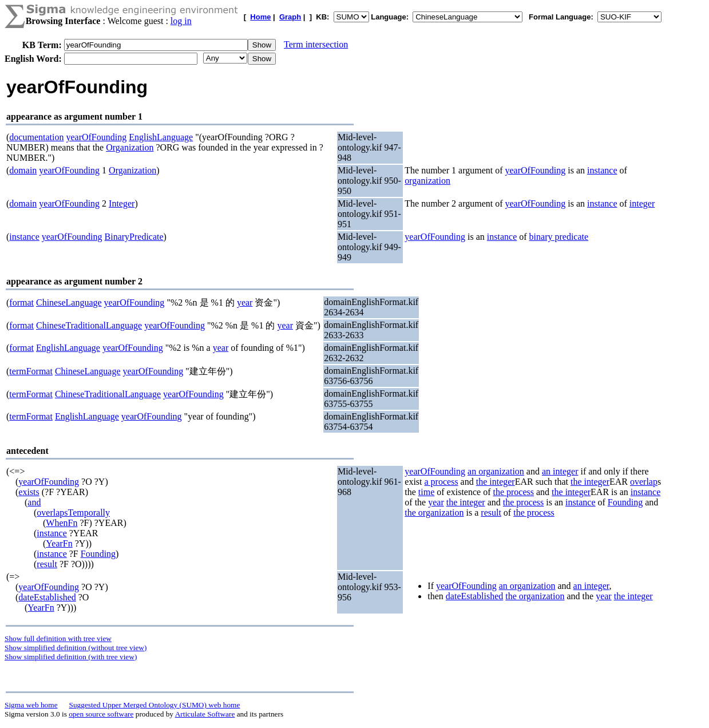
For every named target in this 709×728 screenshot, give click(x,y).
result (47, 564)
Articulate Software (205, 714)
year (245, 302)
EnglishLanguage (161, 137)
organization (427, 181)
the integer (496, 482)
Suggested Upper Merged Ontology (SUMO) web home (155, 705)
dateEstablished (47, 597)
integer (642, 203)
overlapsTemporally (73, 513)
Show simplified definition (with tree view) (71, 657)
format (21, 302)
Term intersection (316, 44)
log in (181, 21)
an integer (560, 471)
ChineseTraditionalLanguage (89, 325)
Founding (98, 554)
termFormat (31, 371)
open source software (101, 714)
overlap (644, 482)
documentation (36, 137)
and (34, 502)
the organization (434, 513)
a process (441, 482)
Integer (122, 203)
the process (513, 492)
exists (29, 492)
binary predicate (559, 237)
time (426, 492)
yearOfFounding (96, 137)
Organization (130, 147)
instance (602, 170)
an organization (496, 471)
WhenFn (62, 523)
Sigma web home (31, 705)
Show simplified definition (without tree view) (76, 648)
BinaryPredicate (134, 237)
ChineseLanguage (69, 302)
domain (23, 170)
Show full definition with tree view (58, 638)
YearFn (59, 543)
